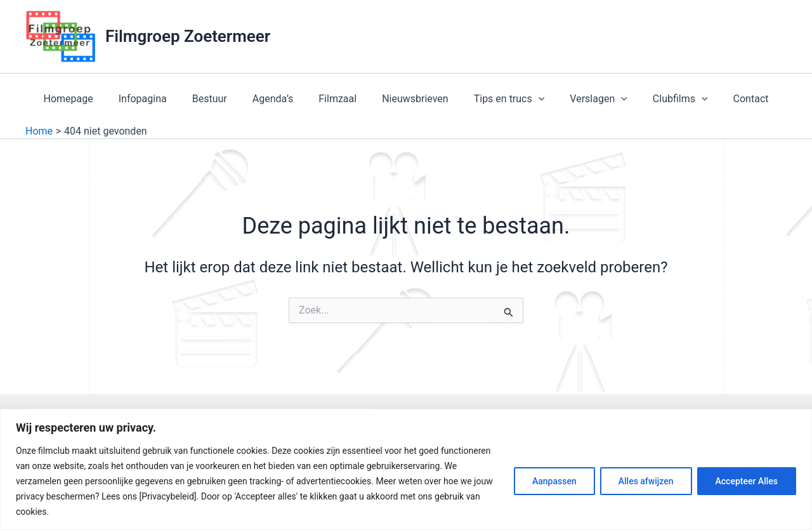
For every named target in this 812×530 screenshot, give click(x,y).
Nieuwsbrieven (413, 99)
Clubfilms (663, 99)
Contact (728, 99)
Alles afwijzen (646, 481)
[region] (406, 469)
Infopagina (160, 99)
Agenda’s (281, 99)
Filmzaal (340, 99)
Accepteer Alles (747, 481)
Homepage (91, 99)
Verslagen (586, 99)
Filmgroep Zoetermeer (188, 36)
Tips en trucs (502, 99)
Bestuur (222, 99)
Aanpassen (554, 481)
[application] (531, 99)
